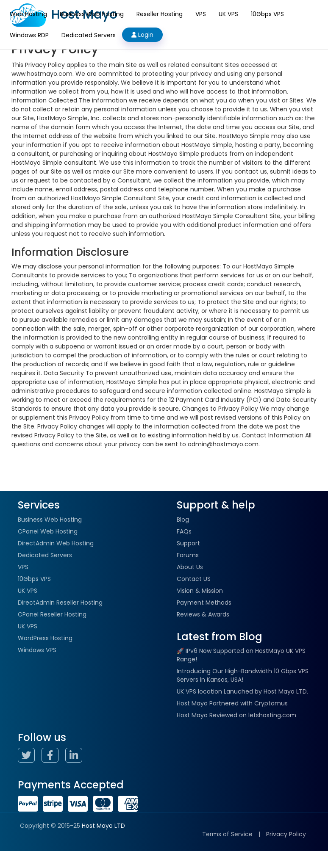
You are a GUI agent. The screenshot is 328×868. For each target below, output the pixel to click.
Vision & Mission (200, 591)
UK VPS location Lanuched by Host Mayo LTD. (242, 691)
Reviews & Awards (203, 614)
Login (142, 35)
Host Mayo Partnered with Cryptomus (232, 703)
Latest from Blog (220, 637)
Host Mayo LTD (103, 826)
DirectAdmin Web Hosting (56, 543)
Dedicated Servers (89, 35)
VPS (201, 14)
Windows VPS (37, 650)
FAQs (184, 531)
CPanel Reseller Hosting (52, 614)
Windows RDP (29, 35)
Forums (188, 555)
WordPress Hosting (45, 638)
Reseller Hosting (160, 14)
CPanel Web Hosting (48, 531)
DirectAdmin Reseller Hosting (60, 603)
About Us (190, 567)
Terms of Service (227, 834)
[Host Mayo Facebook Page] (53, 757)
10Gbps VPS (267, 14)
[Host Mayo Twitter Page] (29, 757)
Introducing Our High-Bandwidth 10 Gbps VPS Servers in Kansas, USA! (243, 675)
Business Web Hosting (92, 14)
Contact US (194, 579)
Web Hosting (28, 14)
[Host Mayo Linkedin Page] (76, 757)
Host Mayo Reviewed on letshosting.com (236, 715)
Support (188, 543)
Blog (183, 520)
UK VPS (228, 14)
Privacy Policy (286, 834)
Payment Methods (204, 603)
